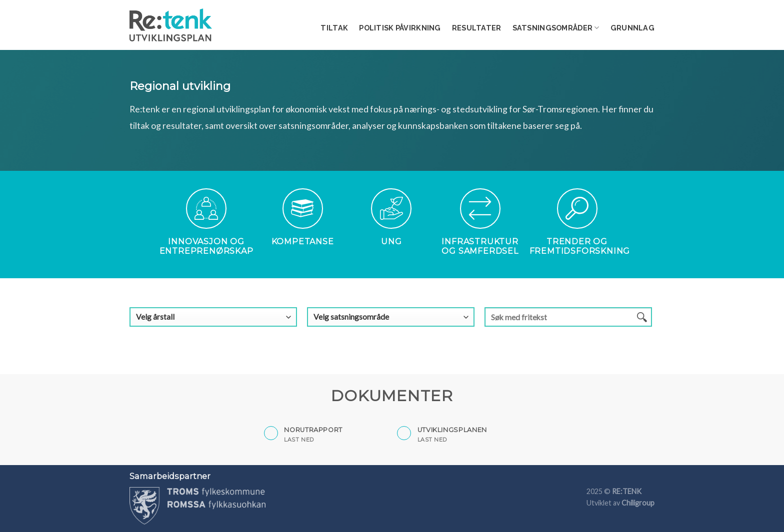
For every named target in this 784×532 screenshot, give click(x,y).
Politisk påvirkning (400, 28)
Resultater (477, 28)
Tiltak (334, 28)
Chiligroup (638, 503)
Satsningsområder (556, 28)
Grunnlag (632, 28)
